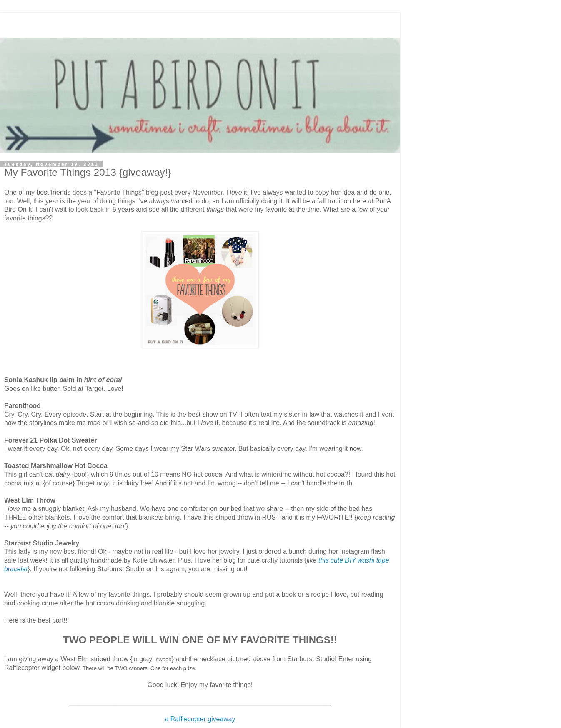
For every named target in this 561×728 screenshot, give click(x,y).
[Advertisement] (200, 23)
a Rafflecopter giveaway (200, 719)
